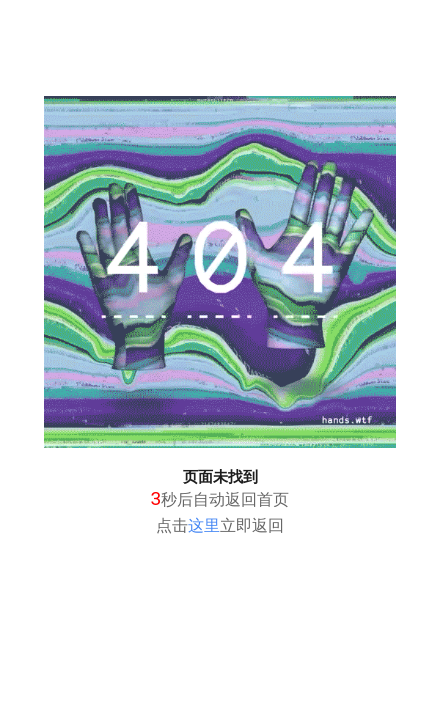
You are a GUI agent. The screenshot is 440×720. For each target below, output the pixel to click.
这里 (204, 525)
